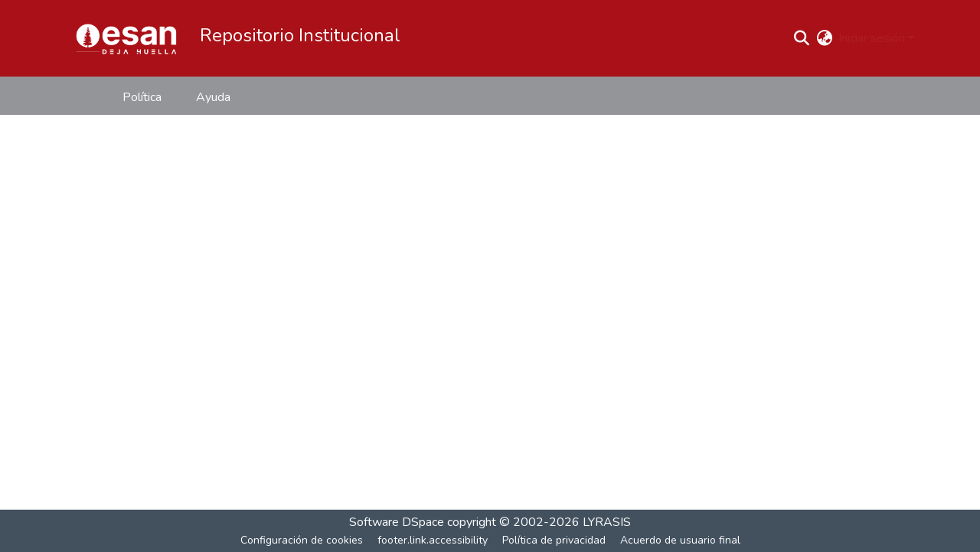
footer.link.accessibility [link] (433, 540)
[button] (126, 38)
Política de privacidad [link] (554, 540)
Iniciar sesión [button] (873, 38)
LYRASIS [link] (607, 522)
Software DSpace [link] (397, 522)
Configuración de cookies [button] (302, 540)
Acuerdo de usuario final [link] (680, 540)
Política (142, 97)
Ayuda (213, 97)
